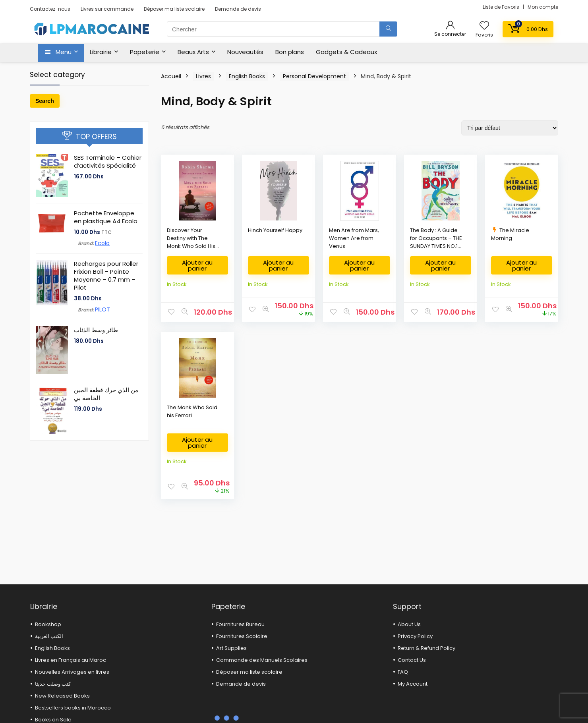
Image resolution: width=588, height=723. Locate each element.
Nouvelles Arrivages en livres (72, 672)
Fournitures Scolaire (242, 636)
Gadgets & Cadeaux (346, 52)
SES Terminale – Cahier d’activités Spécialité (108, 161)
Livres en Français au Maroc (71, 660)
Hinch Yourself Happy (275, 230)
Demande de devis (238, 9)
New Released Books (62, 696)
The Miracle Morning (510, 234)
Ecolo (102, 243)
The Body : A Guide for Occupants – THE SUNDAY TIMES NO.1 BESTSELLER (436, 242)
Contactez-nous (50, 9)
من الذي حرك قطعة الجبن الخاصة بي (106, 394)
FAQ (403, 672)
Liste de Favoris (502, 7)
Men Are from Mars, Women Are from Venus (354, 238)
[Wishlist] (484, 26)
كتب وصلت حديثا (53, 684)
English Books (247, 76)
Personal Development (314, 76)
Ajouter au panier (197, 265)
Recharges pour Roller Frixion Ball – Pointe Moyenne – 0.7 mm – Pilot (106, 275)
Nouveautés (245, 52)
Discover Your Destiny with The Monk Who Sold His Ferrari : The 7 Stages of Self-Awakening (193, 246)
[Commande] (510, 128)
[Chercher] (388, 29)
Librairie (101, 52)
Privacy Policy (415, 636)
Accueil (171, 76)
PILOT (103, 309)
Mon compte (543, 7)
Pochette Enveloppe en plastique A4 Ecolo (106, 217)
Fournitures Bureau (240, 624)
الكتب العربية (49, 636)
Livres (203, 76)
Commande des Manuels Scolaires (262, 660)
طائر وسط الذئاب (96, 330)
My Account (413, 684)
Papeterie (145, 52)
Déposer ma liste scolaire (174, 9)
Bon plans (290, 52)
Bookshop (48, 624)
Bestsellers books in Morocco (73, 708)
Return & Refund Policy (426, 648)
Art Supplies (231, 648)
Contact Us (412, 660)
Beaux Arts (193, 52)
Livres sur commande (107, 9)
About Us (409, 624)
